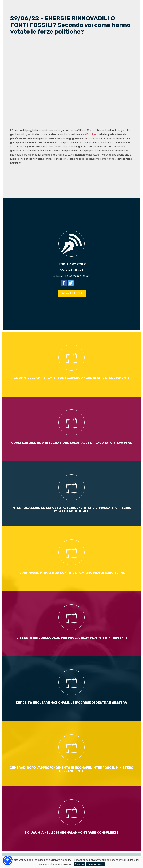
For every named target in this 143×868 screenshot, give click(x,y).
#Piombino (91, 134)
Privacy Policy (96, 864)
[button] (8, 860)
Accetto (79, 864)
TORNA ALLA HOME (72, 293)
